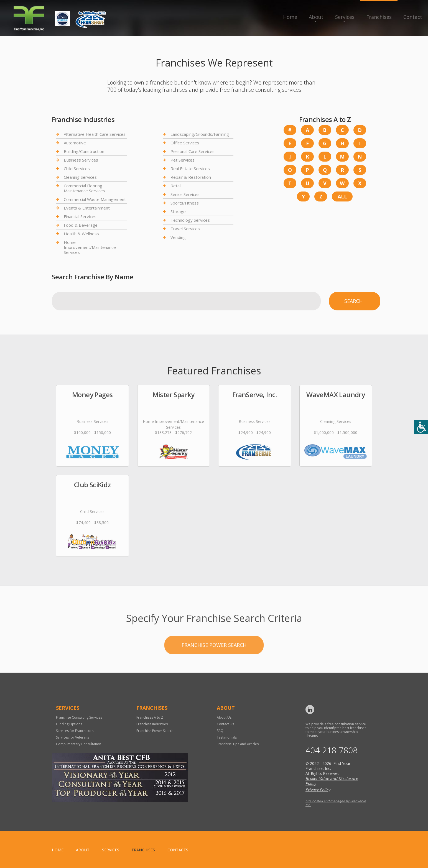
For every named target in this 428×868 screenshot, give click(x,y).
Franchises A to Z (150, 717)
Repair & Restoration (191, 177)
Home (290, 17)
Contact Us (225, 724)
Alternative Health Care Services (95, 134)
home (58, 850)
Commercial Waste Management (95, 199)
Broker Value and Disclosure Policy (332, 781)
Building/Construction (84, 151)
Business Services (81, 160)
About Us (224, 717)
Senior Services (185, 194)
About (316, 17)
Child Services (77, 169)
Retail (176, 186)
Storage (178, 211)
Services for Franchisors (75, 731)
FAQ (220, 731)
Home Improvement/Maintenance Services (90, 247)
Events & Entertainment (87, 208)
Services (345, 17)
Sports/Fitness (185, 203)
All (342, 196)
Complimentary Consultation (79, 744)
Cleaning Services (80, 177)
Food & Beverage (81, 225)
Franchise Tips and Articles (238, 744)
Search (353, 301)
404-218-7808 (332, 750)
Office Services (185, 143)
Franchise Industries (152, 724)
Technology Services (190, 220)
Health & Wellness (81, 234)
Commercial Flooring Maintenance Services (84, 188)
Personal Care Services (193, 151)
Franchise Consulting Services (79, 717)
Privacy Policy (318, 790)
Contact (413, 17)
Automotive (75, 143)
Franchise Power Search (214, 667)
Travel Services (185, 229)
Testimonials (227, 737)
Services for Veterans (72, 737)
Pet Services (183, 160)
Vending (178, 237)
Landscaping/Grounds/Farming (200, 134)
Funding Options (69, 724)
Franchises (379, 17)
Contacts (178, 850)
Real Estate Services (190, 169)
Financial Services (80, 216)
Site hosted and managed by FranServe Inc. (336, 803)
